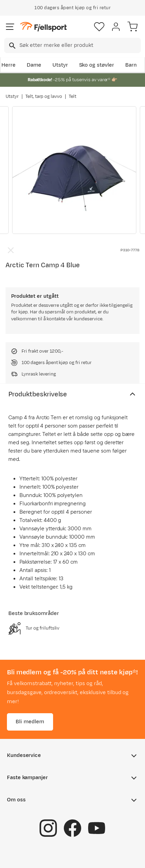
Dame (34, 65)
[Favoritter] (99, 27)
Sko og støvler (97, 65)
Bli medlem (30, 721)
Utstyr (60, 65)
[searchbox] (80, 45)
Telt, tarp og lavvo (44, 96)
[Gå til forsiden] (43, 27)
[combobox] (72, 45)
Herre (8, 65)
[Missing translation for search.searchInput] (12, 46)
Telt (72, 96)
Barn (131, 65)
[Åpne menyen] (10, 27)
